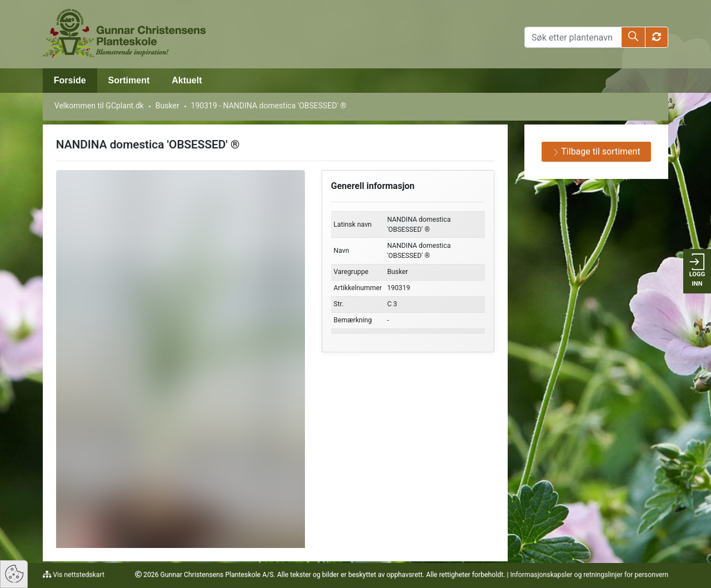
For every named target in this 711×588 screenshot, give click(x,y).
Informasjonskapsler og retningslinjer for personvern (589, 575)
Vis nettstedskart (78, 575)
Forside (70, 80)
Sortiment (129, 80)
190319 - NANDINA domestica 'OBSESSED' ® (269, 106)
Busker (167, 106)
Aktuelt (187, 80)
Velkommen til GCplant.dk (99, 106)
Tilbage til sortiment (597, 151)
